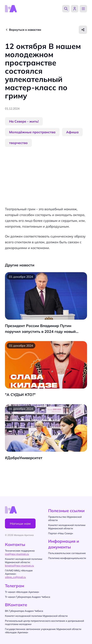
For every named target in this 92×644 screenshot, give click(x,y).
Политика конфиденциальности (67, 558)
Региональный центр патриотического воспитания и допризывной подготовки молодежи (44, 622)
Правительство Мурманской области (65, 518)
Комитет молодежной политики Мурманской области (36, 616)
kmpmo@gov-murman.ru (19, 565)
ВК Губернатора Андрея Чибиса (24, 611)
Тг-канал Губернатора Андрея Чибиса (27, 597)
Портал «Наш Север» (61, 533)
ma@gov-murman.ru (17, 554)
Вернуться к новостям (25, 30)
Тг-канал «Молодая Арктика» (22, 592)
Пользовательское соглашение (67, 553)
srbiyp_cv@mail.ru (15, 577)
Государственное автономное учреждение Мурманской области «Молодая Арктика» (43, 631)
